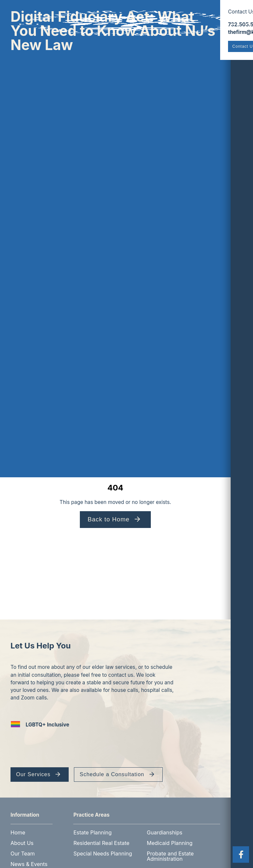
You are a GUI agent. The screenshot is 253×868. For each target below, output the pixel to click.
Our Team (23, 849)
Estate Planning (93, 828)
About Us (22, 838)
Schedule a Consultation (112, 775)
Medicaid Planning (170, 838)
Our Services (33, 775)
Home (18, 828)
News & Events (29, 859)
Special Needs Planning (103, 849)
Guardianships (165, 828)
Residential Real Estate (102, 838)
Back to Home (109, 519)
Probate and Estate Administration (171, 851)
